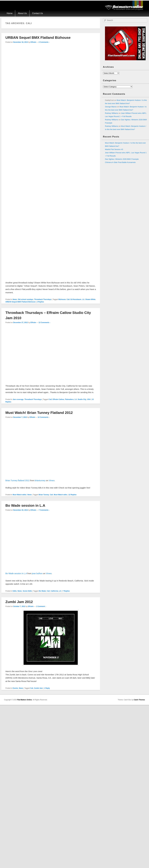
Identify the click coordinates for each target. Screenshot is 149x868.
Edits (15, 591)
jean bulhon (37, 573)
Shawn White (90, 299)
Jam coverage (18, 399)
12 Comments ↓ (45, 323)
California (54, 591)
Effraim (33, 42)
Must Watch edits (60, 495)
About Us (22, 13)
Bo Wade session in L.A (25, 505)
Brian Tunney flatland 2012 (17, 480)
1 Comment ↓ (41, 606)
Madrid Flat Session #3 (114, 149)
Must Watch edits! (20, 495)
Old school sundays (25, 299)
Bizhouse (62, 299)
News (15, 299)
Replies (40, 302)
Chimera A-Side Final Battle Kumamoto (120, 162)
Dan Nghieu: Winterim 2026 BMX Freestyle (122, 159)
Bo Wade (42, 591)
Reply (47, 688)
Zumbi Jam (38, 688)
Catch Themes (139, 700)
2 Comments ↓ (44, 42)
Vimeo (52, 480)
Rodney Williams (112, 113)
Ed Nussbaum (76, 299)
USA (89, 399)
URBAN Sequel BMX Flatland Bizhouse (38, 38)
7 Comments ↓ (44, 510)
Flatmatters (69, 399)
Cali (68, 299)
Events (15, 688)
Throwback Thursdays (43, 299)
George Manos (111, 107)
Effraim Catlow (58, 399)
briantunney (40, 480)
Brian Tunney (44, 495)
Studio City (82, 399)
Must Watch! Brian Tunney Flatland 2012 (39, 413)
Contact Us (37, 13)
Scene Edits (27, 591)
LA (83, 299)
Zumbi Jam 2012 (19, 602)
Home (10, 13)
